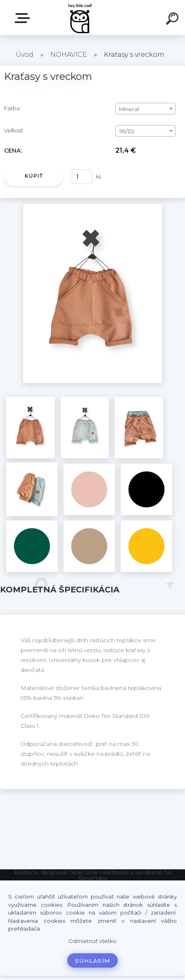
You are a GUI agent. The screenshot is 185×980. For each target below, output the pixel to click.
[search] (173, 20)
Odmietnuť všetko (92, 941)
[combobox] (145, 109)
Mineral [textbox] (129, 109)
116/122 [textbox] (127, 131)
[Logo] (80, 17)
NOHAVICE (69, 55)
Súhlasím (93, 961)
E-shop (24, 18)
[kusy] (82, 177)
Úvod (25, 55)
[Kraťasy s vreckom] (92, 207)
